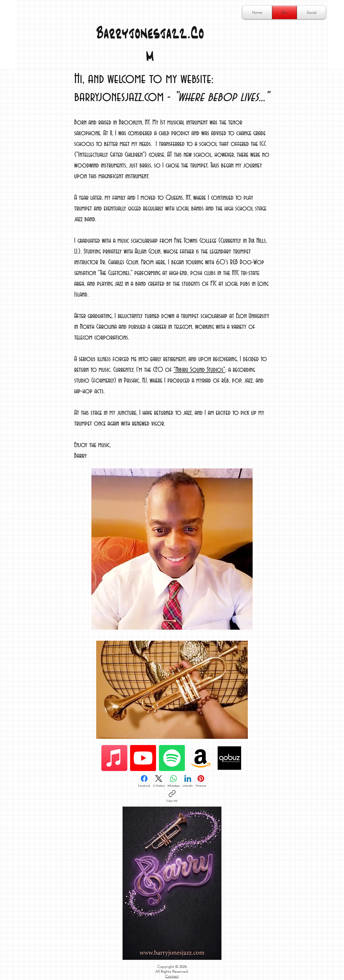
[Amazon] (201, 758)
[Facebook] (144, 781)
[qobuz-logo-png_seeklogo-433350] (229, 758)
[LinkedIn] (188, 781)
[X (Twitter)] (159, 781)
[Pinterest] (201, 781)
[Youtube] (143, 758)
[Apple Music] (114, 758)
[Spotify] (172, 758)
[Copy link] (172, 796)
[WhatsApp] (174, 781)
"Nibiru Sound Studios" (199, 370)
